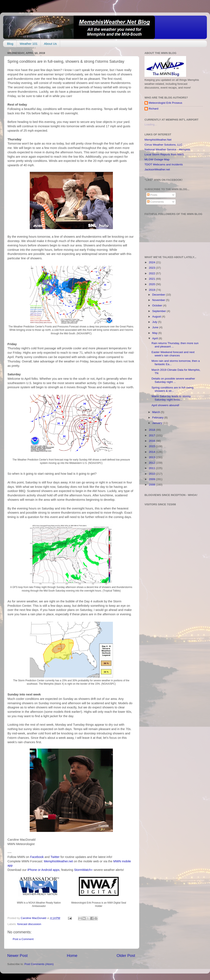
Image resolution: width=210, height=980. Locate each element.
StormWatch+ (83, 870)
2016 (152, 441)
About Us (50, 44)
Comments (155, 202)
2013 (152, 457)
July (155, 322)
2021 (152, 279)
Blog (10, 44)
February (158, 418)
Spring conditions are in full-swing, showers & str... (173, 389)
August (157, 316)
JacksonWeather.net (157, 169)
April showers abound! (166, 405)
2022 (152, 273)
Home (72, 956)
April (155, 338)
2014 (152, 452)
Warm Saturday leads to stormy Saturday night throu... (171, 398)
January (158, 423)
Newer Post (17, 956)
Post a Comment (23, 939)
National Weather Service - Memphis (167, 149)
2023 (152, 268)
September (159, 311)
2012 (152, 463)
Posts (152, 195)
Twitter (55, 857)
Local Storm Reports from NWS (164, 154)
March (156, 412)
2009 (152, 479)
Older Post (126, 956)
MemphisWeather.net (58, 861)
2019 (152, 290)
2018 (152, 430)
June (156, 327)
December (159, 295)
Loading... (151, 124)
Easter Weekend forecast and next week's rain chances (173, 354)
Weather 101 (29, 44)
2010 (152, 474)
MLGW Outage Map (157, 159)
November (159, 300)
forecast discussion (29, 924)
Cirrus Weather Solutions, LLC (163, 145)
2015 (152, 446)
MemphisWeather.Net (158, 140)
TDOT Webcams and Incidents (164, 164)
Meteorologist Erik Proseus (165, 103)
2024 (152, 262)
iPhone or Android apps (43, 870)
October (158, 305)
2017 (152, 435)
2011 (152, 468)
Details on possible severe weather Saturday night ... (173, 380)
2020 (152, 284)
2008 (152, 485)
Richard (154, 109)
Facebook (37, 857)
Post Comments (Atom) (39, 964)
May (155, 333)
